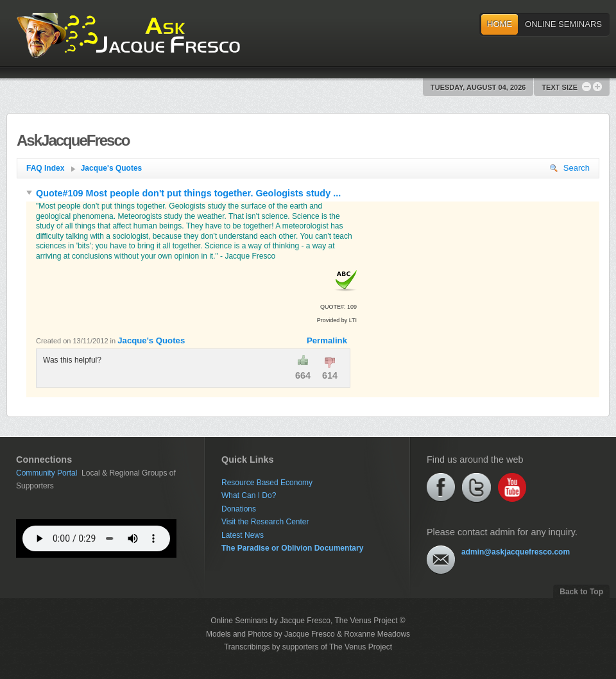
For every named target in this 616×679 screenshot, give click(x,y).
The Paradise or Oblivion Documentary (292, 548)
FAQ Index (51, 168)
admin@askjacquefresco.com (516, 552)
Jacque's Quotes (112, 168)
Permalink (327, 340)
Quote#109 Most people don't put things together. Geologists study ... (184, 193)
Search (570, 168)
